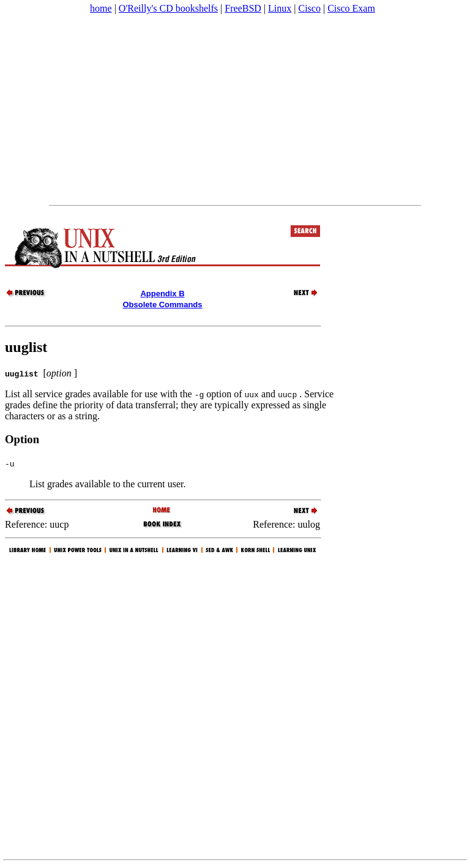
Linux (280, 8)
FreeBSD (243, 8)
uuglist (26, 347)
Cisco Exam (351, 8)
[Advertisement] (235, 110)
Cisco (309, 8)
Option (22, 439)
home (101, 8)
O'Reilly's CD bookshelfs (168, 8)
